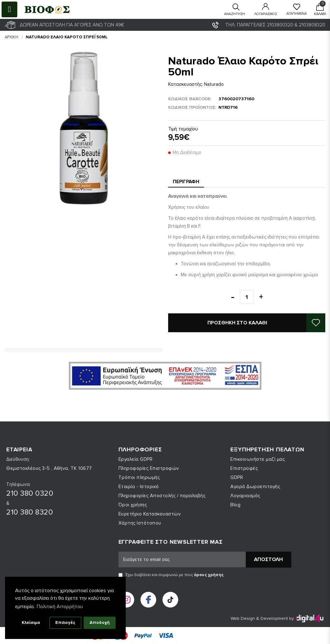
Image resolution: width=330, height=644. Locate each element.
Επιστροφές (244, 468)
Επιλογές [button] (65, 622)
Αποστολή (268, 559)
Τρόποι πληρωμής (139, 477)
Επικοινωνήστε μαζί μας (258, 459)
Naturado (214, 84)
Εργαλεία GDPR (136, 459)
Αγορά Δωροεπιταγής (255, 487)
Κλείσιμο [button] (31, 622)
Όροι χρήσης (133, 505)
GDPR (237, 477)
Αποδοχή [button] (100, 622)
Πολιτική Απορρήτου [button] (60, 607)
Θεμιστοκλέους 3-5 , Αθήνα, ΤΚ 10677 (49, 468)
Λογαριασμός (245, 496)
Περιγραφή (186, 182)
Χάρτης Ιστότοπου (140, 523)
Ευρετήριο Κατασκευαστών (150, 514)
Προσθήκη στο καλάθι (237, 323)
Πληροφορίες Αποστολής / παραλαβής (162, 496)
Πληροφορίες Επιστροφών (149, 468)
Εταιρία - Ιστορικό (139, 487)
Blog (235, 505)
